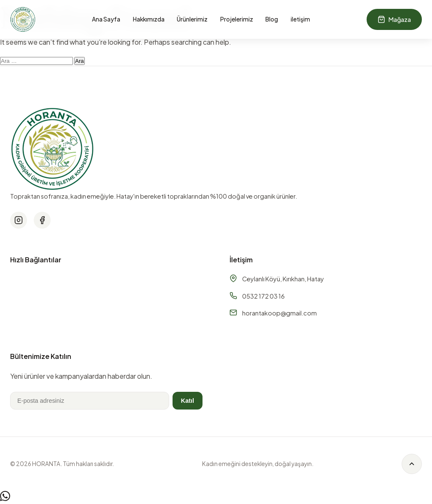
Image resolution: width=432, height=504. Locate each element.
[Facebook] (42, 220)
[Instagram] (19, 220)
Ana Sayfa (106, 19)
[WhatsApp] (5, 498)
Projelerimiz (237, 19)
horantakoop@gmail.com (279, 313)
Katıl (188, 401)
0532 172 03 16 (263, 296)
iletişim (300, 19)
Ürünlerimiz (192, 19)
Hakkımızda (149, 19)
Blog (272, 19)
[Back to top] (412, 464)
